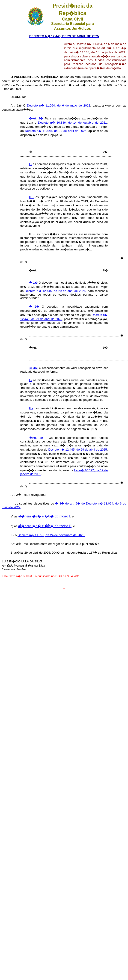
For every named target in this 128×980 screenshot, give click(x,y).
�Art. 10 (36, 438)
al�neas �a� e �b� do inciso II (45, 526)
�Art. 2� (36, 118)
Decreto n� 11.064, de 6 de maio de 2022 (59, 105)
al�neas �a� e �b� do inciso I (44, 516)
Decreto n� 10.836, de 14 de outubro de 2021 (72, 123)
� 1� (33, 283)
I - (30, 164)
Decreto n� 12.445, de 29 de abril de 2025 (56, 131)
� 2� (34, 307)
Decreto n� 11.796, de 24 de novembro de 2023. (51, 535)
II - (31, 197)
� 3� (33, 368)
